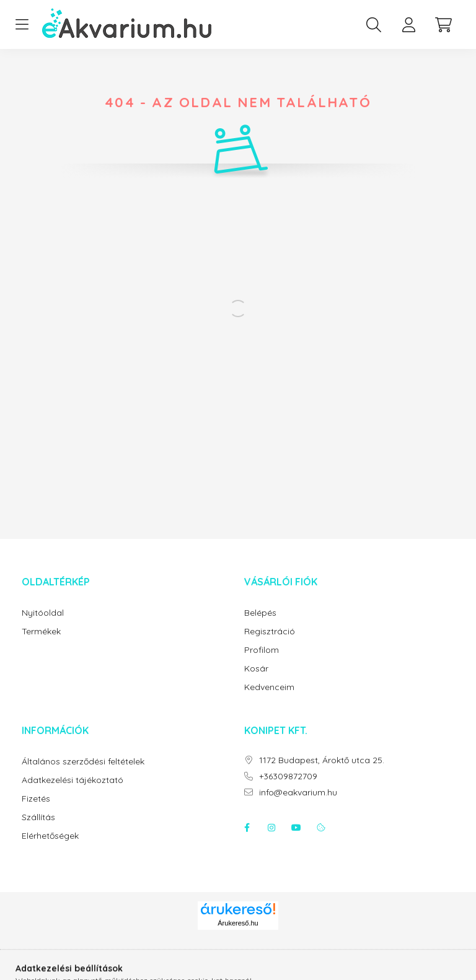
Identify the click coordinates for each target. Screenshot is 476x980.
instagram (271, 828)
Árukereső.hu (238, 923)
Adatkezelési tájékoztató (73, 780)
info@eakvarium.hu (298, 793)
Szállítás (38, 817)
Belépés (260, 613)
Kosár (256, 669)
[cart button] (443, 25)
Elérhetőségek (50, 836)
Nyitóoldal (43, 613)
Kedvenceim (269, 687)
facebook (247, 828)
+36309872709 (288, 777)
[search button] (374, 25)
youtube (296, 828)
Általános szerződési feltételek (83, 762)
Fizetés (36, 799)
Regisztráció (270, 632)
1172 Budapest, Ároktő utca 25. (322, 760)
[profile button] (408, 25)
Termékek (41, 632)
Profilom (262, 650)
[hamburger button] (22, 25)
